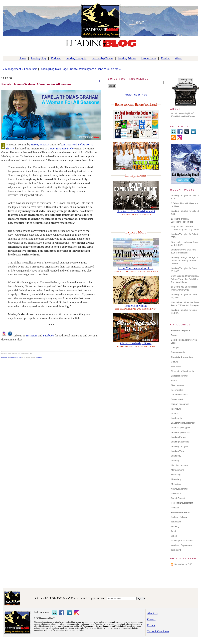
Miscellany (176, 479)
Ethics (174, 380)
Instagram (32, 336)
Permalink (5, 357)
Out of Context (178, 498)
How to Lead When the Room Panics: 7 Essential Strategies (185, 304)
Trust (173, 531)
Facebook (49, 336)
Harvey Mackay (40, 145)
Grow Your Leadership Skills (136, 268)
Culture (174, 362)
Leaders (39, 357)
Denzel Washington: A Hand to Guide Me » (95, 69)
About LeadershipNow (182, 113)
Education (176, 366)
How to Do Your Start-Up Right (136, 211)
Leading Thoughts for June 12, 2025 (184, 311)
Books (174, 335)
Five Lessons (177, 385)
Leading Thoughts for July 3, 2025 (184, 236)
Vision (174, 536)
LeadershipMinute (102, 58)
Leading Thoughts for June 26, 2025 (184, 270)
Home (22, 58)
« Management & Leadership (20, 69)
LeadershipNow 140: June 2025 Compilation (183, 251)
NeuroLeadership (179, 489)
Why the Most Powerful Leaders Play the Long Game (185, 228)
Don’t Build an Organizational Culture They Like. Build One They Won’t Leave (185, 279)
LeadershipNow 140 (181, 432)
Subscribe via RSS (183, 564)
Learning (175, 461)
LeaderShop (149, 58)
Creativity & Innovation (182, 357)
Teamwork (176, 522)
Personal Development (182, 503)
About (179, 58)
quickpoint (176, 550)
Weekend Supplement (182, 545)
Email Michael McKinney (183, 116)
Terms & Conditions (158, 631)
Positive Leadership (180, 512)
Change (175, 348)
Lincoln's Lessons (179, 465)
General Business (180, 395)
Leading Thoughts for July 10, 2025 (185, 212)
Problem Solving (179, 517)
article (62, 149)
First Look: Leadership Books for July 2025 (185, 244)
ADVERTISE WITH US (136, 95)
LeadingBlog (38, 58)
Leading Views (178, 451)
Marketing (176, 475)
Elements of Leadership (182, 371)
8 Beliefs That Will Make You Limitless (185, 205)
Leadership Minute (136, 306)
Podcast (56, 58)
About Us (152, 613)
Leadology (176, 456)
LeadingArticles (127, 58)
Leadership (176, 418)
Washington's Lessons (182, 541)
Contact (166, 58)
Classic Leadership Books (136, 343)
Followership (177, 390)
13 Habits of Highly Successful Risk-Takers (182, 220)
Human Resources (180, 404)
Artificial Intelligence (181, 330)
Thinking (175, 526)
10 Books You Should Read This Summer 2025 (184, 288)
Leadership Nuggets (181, 428)
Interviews (176, 409)
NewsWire (176, 493)
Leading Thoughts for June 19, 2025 (184, 296)
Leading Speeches (180, 442)
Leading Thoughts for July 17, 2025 (185, 197)
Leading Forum (178, 437)
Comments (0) (15, 357)
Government (177, 399)
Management (177, 470)
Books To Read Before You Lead (184, 341)
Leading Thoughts (180, 446)
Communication (178, 352)
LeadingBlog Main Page (54, 69)
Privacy (151, 625)
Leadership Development (183, 423)
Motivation (176, 484)
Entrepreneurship (179, 376)
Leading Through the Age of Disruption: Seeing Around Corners (184, 260)
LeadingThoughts (76, 58)
